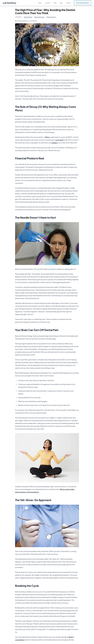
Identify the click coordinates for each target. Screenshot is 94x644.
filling (47, 137)
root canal (59, 140)
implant (54, 143)
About (40, 3)
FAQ (55, 3)
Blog (61, 3)
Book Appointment (83, 3)
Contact (68, 3)
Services (48, 3)
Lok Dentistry (10, 3)
